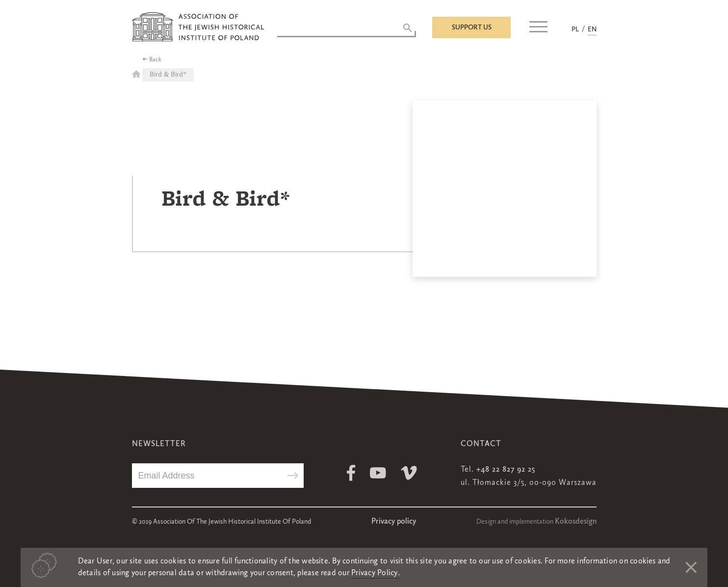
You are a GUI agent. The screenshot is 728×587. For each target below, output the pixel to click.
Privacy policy (394, 522)
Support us (472, 27)
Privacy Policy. (376, 573)
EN (592, 29)
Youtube (378, 473)
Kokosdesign (576, 522)
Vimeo (409, 473)
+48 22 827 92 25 (506, 470)
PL (575, 29)
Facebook (351, 473)
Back (155, 60)
